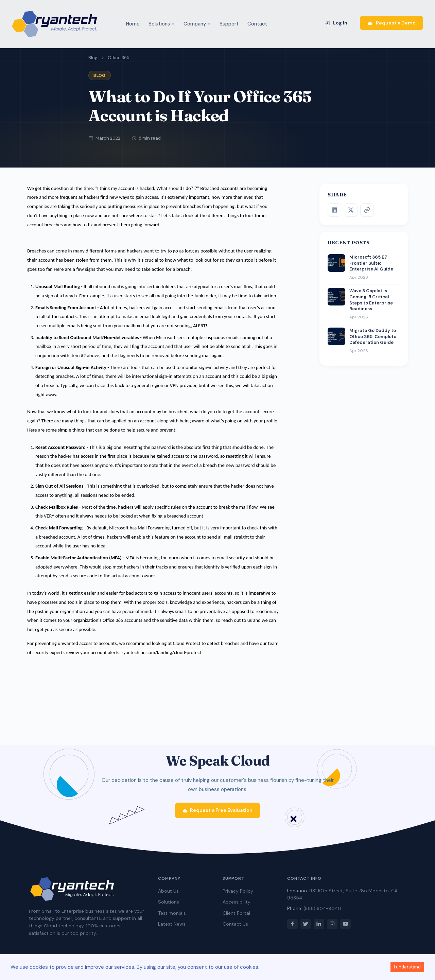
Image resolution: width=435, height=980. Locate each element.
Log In (336, 23)
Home (133, 24)
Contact (257, 24)
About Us (168, 894)
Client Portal (236, 916)
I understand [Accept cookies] (407, 967)
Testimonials (172, 916)
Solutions (162, 24)
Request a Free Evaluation (218, 813)
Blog (93, 58)
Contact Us (235, 927)
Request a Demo (391, 23)
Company (197, 24)
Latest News (172, 927)
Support (229, 24)
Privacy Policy (238, 894)
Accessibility (237, 905)
